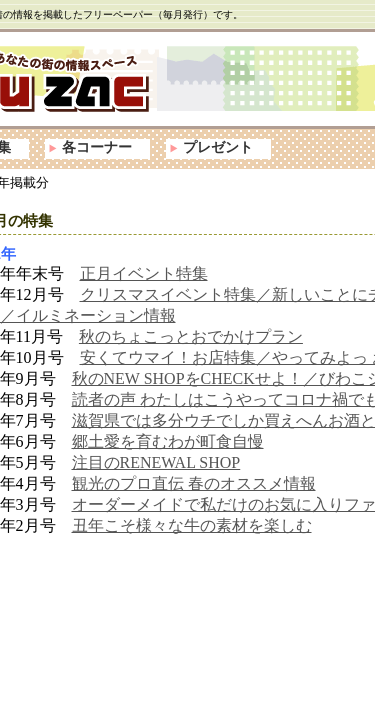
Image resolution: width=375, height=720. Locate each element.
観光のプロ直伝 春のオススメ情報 (194, 483)
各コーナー (97, 147)
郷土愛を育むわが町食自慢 (168, 441)
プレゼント (218, 147)
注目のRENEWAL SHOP (156, 462)
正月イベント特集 (144, 273)
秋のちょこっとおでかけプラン (191, 336)
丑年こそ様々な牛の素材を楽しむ (192, 525)
